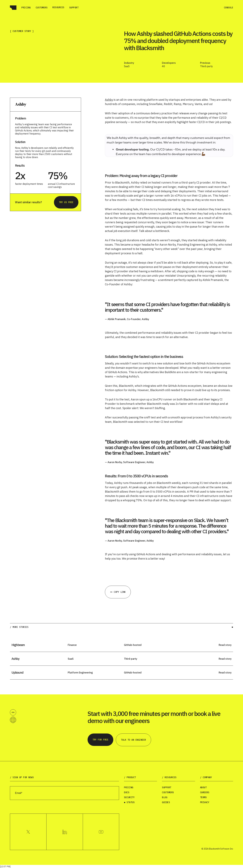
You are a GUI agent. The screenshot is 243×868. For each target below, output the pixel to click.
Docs (127, 792)
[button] (58, 8)
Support (74, 8)
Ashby (109, 100)
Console (229, 8)
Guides (166, 802)
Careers (205, 792)
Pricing (26, 8)
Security (129, 797)
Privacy (205, 802)
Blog (165, 797)
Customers (42, 8)
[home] (13, 8)
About (203, 787)
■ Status (129, 802)
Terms (203, 797)
